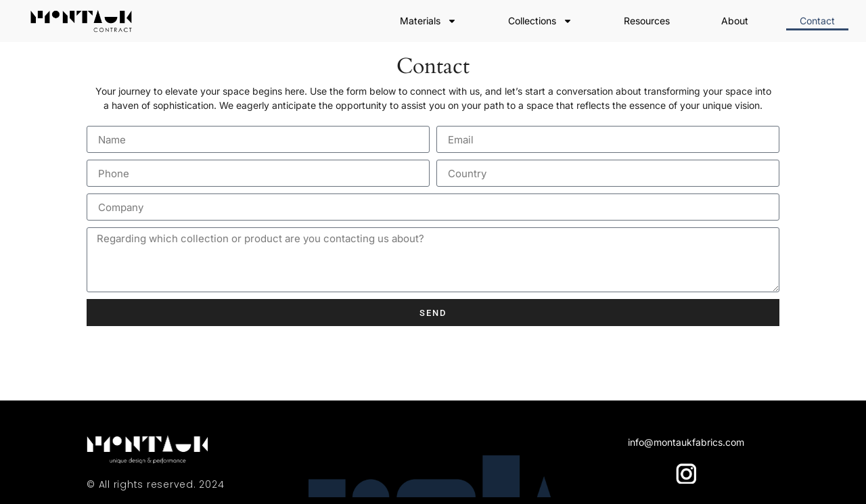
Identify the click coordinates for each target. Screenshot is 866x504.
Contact (817, 21)
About (735, 21)
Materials (428, 21)
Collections (540, 21)
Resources (647, 21)
